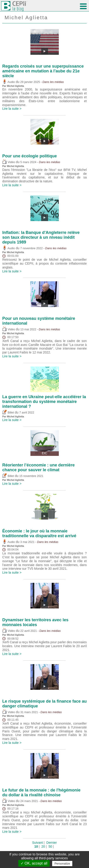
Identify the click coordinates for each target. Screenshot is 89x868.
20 (43, 846)
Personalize (62, 864)
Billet (8, 413)
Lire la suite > (12, 109)
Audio (9, 82)
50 (50, 846)
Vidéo (9, 162)
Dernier (52, 843)
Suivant (38, 843)
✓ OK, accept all (34, 863)
